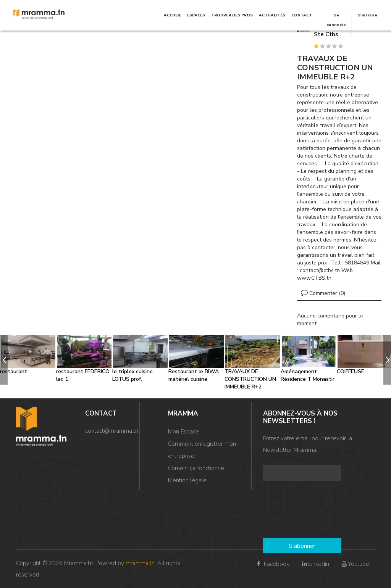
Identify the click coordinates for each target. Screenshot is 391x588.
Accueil (172, 15)
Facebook (272, 564)
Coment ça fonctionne (196, 468)
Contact (302, 15)
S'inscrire (368, 15)
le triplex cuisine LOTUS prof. (132, 375)
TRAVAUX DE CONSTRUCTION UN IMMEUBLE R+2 (250, 379)
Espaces (196, 15)
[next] (387, 360)
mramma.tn (140, 563)
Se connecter (336, 25)
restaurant (14, 371)
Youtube (355, 564)
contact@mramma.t (110, 431)
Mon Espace (183, 432)
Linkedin (315, 564)
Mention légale (187, 480)
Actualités (272, 15)
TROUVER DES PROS (232, 15)
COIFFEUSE (351, 371)
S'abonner (302, 546)
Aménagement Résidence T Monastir (308, 375)
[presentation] (294, 511)
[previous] (4, 360)
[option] (28, 355)
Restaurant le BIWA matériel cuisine (194, 375)
